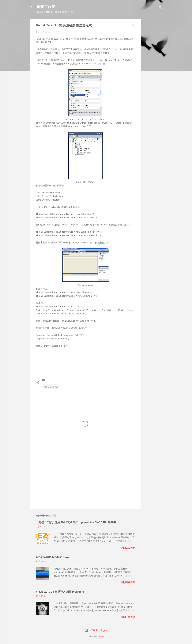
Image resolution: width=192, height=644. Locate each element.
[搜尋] (160, 8)
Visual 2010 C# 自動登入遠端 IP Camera (60, 592)
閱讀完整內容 (128, 548)
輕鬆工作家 (46, 7)
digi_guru (102, 636)
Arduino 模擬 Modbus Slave (53, 557)
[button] (133, 25)
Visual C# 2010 (51, 387)
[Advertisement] (153, 63)
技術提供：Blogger (96, 630)
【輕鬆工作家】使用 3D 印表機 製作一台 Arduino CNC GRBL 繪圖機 (76, 522)
